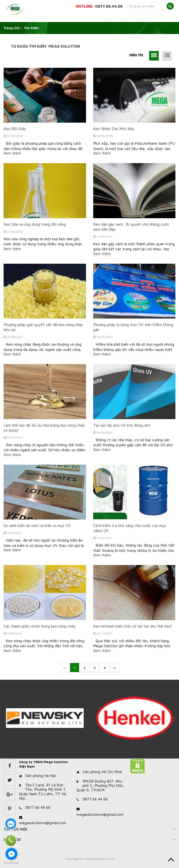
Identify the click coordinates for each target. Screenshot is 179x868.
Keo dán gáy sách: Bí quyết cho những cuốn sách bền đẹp (131, 227)
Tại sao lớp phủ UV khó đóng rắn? (122, 425)
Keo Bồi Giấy (15, 129)
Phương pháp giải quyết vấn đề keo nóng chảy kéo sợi (43, 327)
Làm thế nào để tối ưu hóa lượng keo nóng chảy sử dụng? (44, 428)
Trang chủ (12, 28)
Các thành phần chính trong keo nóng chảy (40, 626)
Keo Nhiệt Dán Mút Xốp (114, 129)
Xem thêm (12, 153)
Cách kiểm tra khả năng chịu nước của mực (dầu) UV (130, 528)
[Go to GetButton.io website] (11, 863)
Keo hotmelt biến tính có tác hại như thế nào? (133, 626)
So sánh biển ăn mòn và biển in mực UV (37, 525)
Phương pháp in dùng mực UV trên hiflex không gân (133, 327)
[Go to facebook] (11, 854)
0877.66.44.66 (109, 6)
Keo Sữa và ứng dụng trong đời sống (35, 224)
